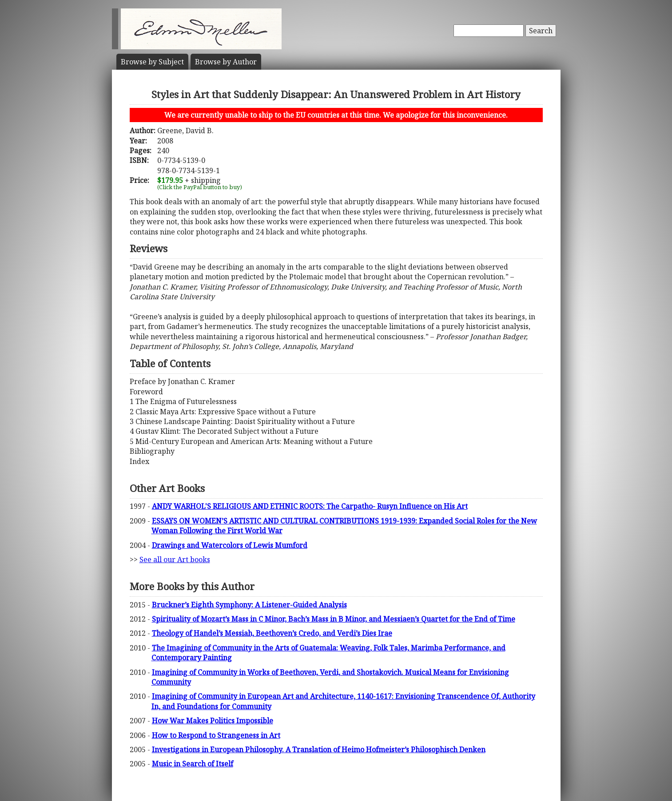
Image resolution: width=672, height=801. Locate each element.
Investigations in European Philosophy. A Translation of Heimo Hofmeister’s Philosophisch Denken (319, 749)
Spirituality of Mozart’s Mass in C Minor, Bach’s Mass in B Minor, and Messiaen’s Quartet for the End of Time (334, 619)
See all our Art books (175, 559)
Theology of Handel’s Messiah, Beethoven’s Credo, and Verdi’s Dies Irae (272, 633)
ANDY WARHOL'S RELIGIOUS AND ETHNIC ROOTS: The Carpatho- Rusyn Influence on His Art (310, 506)
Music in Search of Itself (193, 764)
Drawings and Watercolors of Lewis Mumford (230, 545)
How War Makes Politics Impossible (213, 721)
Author (226, 62)
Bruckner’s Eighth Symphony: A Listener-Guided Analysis (249, 605)
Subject (152, 62)
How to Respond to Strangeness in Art (216, 735)
